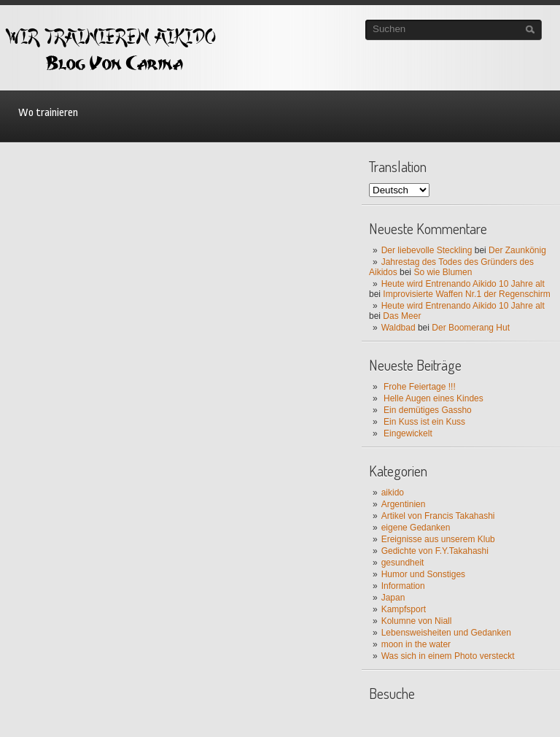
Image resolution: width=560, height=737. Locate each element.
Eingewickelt (408, 433)
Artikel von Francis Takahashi (438, 516)
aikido (393, 493)
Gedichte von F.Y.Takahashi (435, 551)
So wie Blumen (443, 272)
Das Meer (402, 316)
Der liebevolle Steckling (427, 250)
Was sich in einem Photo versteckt (448, 656)
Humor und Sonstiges (423, 574)
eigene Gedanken (416, 528)
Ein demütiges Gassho (428, 410)
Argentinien (404, 504)
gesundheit (403, 563)
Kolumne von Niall (417, 621)
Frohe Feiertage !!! (420, 387)
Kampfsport (404, 609)
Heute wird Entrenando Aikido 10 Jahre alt (463, 284)
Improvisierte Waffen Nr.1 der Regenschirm (466, 294)
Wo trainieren (48, 113)
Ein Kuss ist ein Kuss (424, 422)
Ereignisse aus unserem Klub (438, 539)
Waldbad (398, 328)
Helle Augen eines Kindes (433, 398)
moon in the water (416, 644)
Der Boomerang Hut (471, 328)
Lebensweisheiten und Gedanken (446, 633)
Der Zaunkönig (517, 250)
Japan (393, 598)
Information (403, 586)
